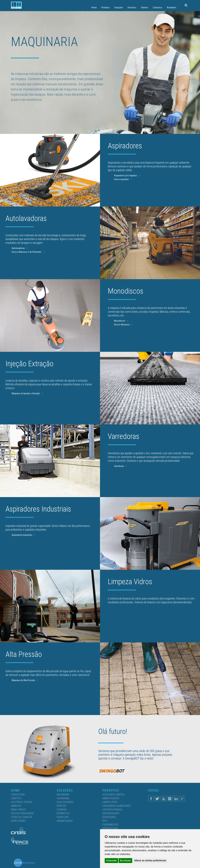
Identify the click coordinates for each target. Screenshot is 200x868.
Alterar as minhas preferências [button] (150, 860)
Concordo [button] (111, 860)
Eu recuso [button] (125, 860)
